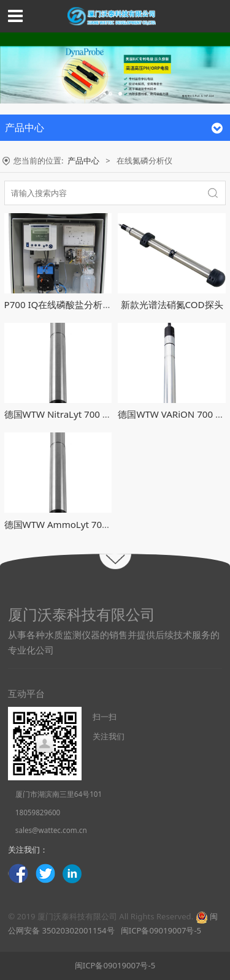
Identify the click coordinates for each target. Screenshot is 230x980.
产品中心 (83, 160)
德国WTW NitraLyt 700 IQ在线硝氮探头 (86, 414)
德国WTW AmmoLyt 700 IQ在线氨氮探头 (90, 524)
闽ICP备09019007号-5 (160, 930)
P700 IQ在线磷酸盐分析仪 (58, 304)
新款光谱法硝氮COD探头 (172, 304)
